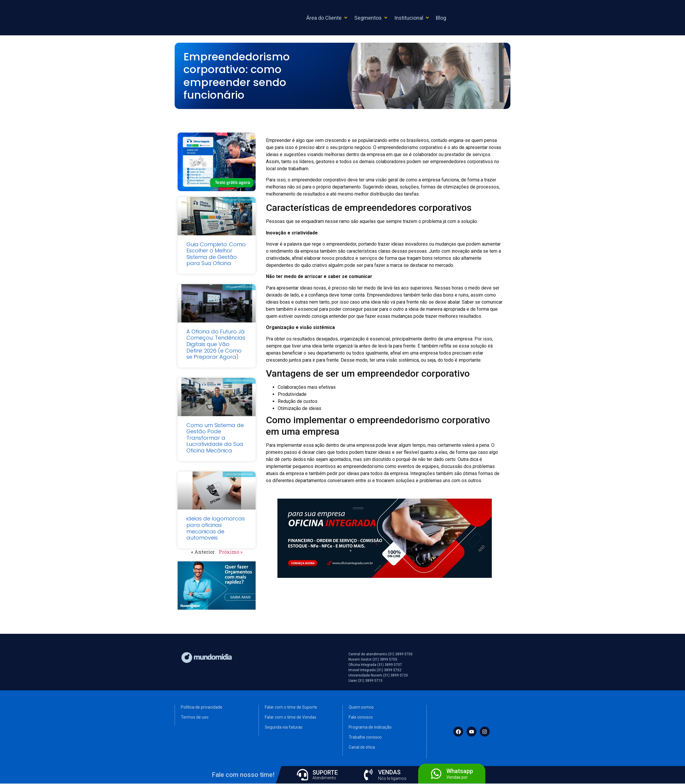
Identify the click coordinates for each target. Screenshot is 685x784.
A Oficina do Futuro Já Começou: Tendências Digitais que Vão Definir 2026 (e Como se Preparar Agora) (216, 344)
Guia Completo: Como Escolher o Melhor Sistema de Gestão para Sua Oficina (216, 254)
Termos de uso (195, 717)
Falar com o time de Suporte (291, 707)
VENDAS (390, 772)
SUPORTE (325, 773)
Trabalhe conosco (365, 737)
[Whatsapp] (436, 773)
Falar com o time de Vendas (291, 717)
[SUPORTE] (302, 775)
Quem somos (361, 707)
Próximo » (231, 552)
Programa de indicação (370, 727)
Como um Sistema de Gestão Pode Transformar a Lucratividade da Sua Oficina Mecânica (215, 438)
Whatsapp (460, 771)
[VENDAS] (368, 775)
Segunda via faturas (284, 727)
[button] (327, 18)
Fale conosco (361, 717)
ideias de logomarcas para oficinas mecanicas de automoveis (216, 528)
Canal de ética (362, 747)
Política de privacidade (202, 707)
